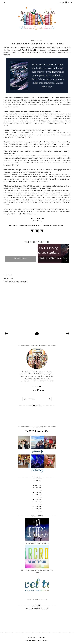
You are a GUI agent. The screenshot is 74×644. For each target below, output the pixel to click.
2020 (36, 490)
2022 (37, 485)
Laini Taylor (52, 225)
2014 (36, 504)
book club (23, 225)
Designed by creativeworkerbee (37, 641)
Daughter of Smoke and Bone (48, 98)
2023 (37, 483)
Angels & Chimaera (21, 258)
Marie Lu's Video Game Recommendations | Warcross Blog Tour (37, 571)
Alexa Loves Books (35, 637)
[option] (21, 254)
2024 (37, 481)
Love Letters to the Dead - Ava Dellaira (37, 543)
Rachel (24, 50)
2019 (36, 492)
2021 (37, 488)
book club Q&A (28, 225)
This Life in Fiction (37, 219)
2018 (36, 495)
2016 (36, 499)
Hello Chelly (37, 221)
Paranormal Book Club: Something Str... (53, 258)
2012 (36, 509)
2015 (36, 502)
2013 (36, 506)
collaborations (34, 225)
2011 (36, 511)
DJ (35, 50)
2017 (36, 497)
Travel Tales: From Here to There (37, 600)
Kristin (30, 50)
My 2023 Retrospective (37, 431)
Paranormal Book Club (27, 48)
